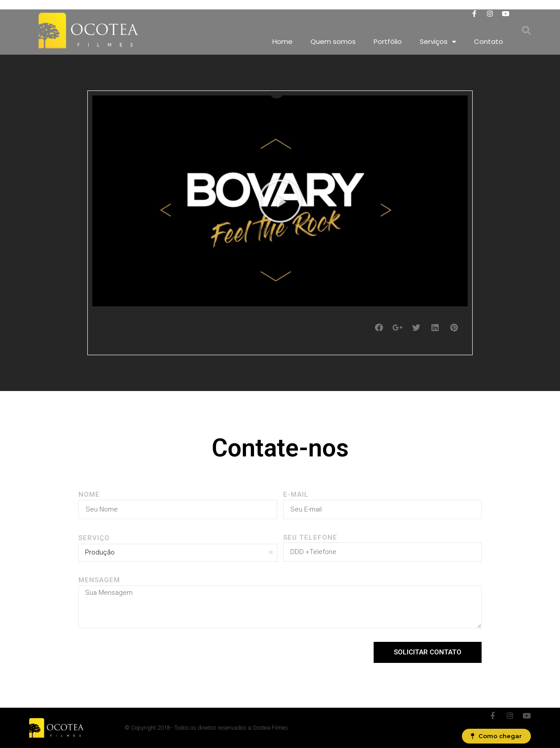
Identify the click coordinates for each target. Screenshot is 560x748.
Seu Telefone (310, 537)
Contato (489, 41)
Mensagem (99, 580)
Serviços (438, 42)
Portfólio (388, 41)
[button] (280, 201)
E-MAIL (296, 494)
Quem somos (333, 41)
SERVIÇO (94, 538)
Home (282, 41)
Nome (89, 494)
